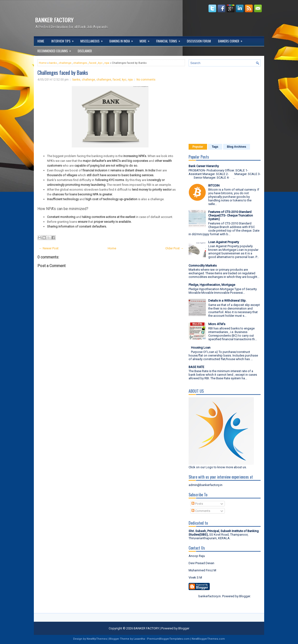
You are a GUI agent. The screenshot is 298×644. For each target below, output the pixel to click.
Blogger (245, 596)
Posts (197, 504)
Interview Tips (64, 40)
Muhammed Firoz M (202, 570)
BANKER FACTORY (54, 20)
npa (107, 63)
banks (53, 63)
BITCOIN (214, 185)
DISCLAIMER (85, 51)
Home (41, 41)
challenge (65, 63)
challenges (80, 63)
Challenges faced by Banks (63, 72)
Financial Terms (170, 40)
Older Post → (174, 248)
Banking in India (123, 40)
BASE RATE (196, 367)
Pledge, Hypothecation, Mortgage (212, 285)
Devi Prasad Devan (201, 563)
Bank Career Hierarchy (204, 166)
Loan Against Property (224, 242)
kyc (100, 63)
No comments (146, 80)
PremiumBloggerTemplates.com (168, 639)
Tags (215, 147)
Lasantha (139, 639)
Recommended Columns (56, 50)
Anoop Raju (197, 556)
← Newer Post (49, 248)
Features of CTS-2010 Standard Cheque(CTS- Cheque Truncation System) (231, 215)
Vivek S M (195, 577)
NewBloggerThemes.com (208, 639)
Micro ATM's (217, 324)
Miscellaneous (93, 40)
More (146, 40)
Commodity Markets (203, 266)
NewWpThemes (97, 639)
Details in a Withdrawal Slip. (227, 301)
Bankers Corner (232, 40)
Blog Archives (237, 147)
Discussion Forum (199, 41)
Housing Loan (201, 348)
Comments (201, 511)
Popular (198, 147)
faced (93, 63)
